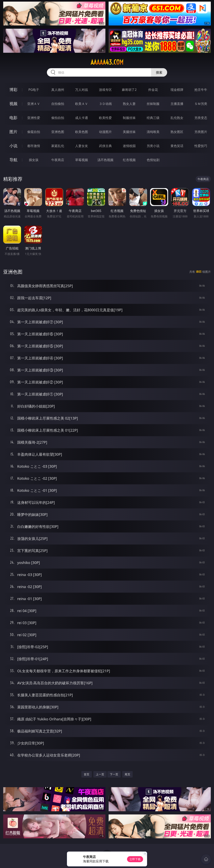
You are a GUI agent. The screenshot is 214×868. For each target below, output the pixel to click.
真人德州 (58, 90)
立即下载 (135, 859)
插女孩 (34, 160)
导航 (13, 160)
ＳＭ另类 (201, 104)
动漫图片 (105, 132)
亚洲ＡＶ (34, 104)
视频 (13, 104)
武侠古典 (105, 146)
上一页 (100, 774)
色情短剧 (153, 160)
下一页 (114, 774)
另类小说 (153, 146)
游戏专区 (105, 90)
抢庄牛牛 (201, 90)
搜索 (159, 72)
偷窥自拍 (34, 132)
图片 (13, 132)
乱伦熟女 (177, 118)
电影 (13, 118)
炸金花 (153, 90)
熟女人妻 (129, 104)
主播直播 (177, 104)
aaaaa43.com (107, 62)
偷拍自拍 (58, 118)
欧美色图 (82, 132)
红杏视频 (129, 160)
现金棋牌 (177, 90)
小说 (13, 146)
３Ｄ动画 (105, 104)
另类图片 (201, 132)
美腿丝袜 (129, 132)
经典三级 (153, 118)
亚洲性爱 (34, 118)
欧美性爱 (105, 118)
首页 (87, 774)
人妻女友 (82, 146)
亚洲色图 (58, 132)
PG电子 (34, 90)
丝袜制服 (153, 104)
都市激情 (34, 146)
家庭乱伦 (58, 146)
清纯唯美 (153, 132)
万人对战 (82, 90)
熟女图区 (177, 132)
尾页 (127, 774)
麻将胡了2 (129, 90)
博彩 (13, 90)
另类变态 (201, 118)
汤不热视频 (105, 160)
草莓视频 (82, 160)
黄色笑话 (177, 146)
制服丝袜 (129, 118)
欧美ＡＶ (82, 104)
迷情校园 (129, 146)
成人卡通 (82, 118)
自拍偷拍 (58, 104)
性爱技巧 (201, 146)
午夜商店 (58, 160)
